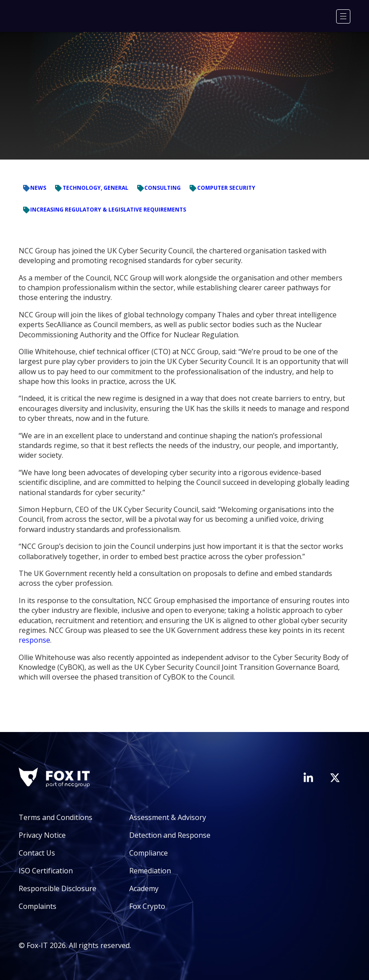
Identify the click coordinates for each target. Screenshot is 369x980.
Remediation (150, 871)
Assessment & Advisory (168, 817)
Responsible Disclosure (58, 888)
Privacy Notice (42, 835)
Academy (144, 888)
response (34, 640)
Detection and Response (170, 835)
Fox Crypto (147, 906)
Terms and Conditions (56, 817)
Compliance (149, 853)
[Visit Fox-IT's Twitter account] (335, 778)
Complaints (38, 906)
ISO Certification (46, 871)
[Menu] (343, 16)
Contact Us (37, 853)
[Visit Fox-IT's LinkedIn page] (308, 777)
